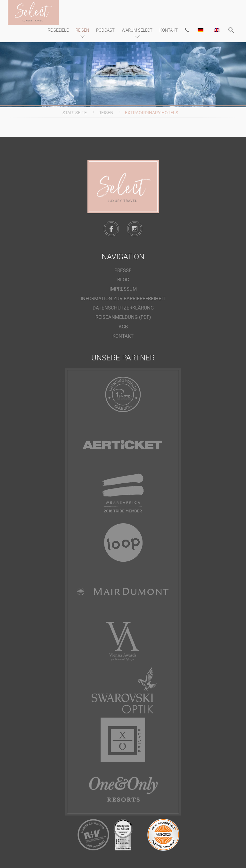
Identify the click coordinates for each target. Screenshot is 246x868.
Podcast (105, 30)
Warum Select (137, 30)
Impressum (123, 289)
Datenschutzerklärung (123, 308)
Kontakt (169, 30)
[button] (231, 31)
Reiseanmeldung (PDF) (123, 317)
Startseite (75, 113)
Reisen (82, 30)
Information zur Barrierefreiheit (123, 298)
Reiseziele (58, 30)
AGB (123, 326)
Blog (123, 279)
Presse (123, 270)
